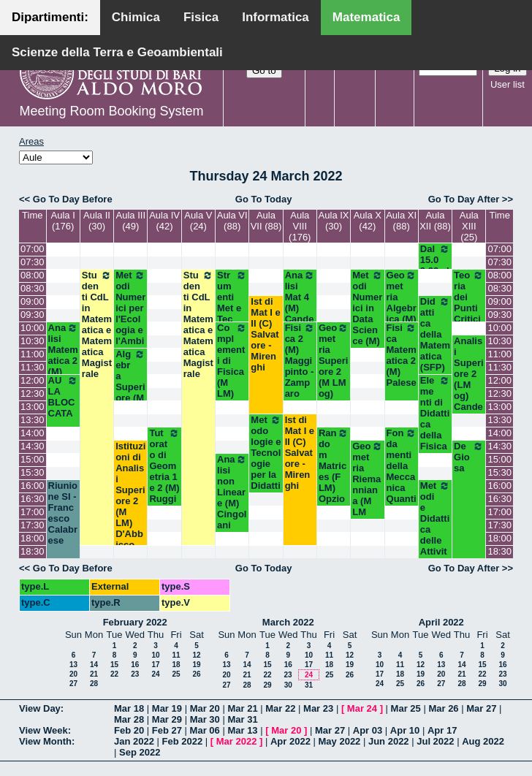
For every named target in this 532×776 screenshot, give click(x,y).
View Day (40, 708)
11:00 (33, 354)
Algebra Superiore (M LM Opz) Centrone (130, 398)
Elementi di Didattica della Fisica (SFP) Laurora (435, 430)
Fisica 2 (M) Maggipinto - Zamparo (300, 361)
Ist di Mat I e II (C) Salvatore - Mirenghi (265, 334)
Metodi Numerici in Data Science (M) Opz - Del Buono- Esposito (367, 341)
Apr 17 (442, 730)
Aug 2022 (483, 741)
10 (155, 655)
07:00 (33, 249)
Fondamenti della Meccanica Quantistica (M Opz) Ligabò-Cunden (402, 504)
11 (176, 655)
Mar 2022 (237, 741)
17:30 (33, 525)
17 (155, 665)
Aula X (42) (368, 221)
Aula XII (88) (435, 221)
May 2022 (340, 741)
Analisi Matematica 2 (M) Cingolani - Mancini (63, 372)
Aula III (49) (131, 221)
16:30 (33, 499)
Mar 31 (242, 719)
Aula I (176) (63, 221)
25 (176, 674)
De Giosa (469, 457)
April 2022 (441, 622)
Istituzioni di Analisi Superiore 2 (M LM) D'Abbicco (130, 495)
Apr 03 (368, 730)
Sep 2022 (140, 752)
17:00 (33, 512)
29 (267, 685)
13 (73, 665)
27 (73, 684)
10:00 (33, 328)
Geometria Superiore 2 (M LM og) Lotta (334, 366)
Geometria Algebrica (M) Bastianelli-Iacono (402, 319)
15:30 (33, 472)
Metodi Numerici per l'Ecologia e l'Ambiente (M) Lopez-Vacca (130, 330)
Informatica (275, 17)
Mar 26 (443, 708)
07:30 (33, 262)
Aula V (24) (198, 221)
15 (114, 665)
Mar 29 (167, 719)
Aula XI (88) (401, 221)
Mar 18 (129, 708)
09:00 (33, 301)
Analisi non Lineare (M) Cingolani (232, 492)
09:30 (33, 315)
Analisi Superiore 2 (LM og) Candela (468, 379)
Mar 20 (205, 708)
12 (196, 655)
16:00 (33, 486)
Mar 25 (406, 708)
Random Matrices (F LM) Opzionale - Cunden (334, 482)
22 (114, 674)
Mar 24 (362, 708)
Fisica (201, 17)
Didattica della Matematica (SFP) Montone (435, 345)
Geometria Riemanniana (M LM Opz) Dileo (367, 490)
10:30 (33, 341)
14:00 (33, 433)
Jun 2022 (389, 741)
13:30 (33, 420)
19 (196, 665)
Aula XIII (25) (469, 226)
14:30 (33, 446)
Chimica (136, 17)
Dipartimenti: (50, 17)
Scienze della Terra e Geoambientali (117, 52)
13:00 (33, 407)
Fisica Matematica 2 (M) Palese (402, 355)
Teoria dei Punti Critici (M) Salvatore (469, 313)
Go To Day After (464, 199)
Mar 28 (129, 719)
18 (176, 665)
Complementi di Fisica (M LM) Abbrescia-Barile (232, 377)
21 (94, 674)
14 (94, 665)
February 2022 (135, 622)
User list (508, 84)
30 (288, 685)
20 (73, 674)
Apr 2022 (290, 741)
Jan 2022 (134, 741)
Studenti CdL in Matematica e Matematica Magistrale (97, 324)
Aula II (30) (97, 221)
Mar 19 (167, 708)
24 (155, 674)
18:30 (33, 551)
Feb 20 (129, 730)
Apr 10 (405, 730)
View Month (45, 741)
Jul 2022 (435, 741)
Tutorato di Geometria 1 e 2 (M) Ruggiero (164, 471)
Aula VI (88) (232, 221)
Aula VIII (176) (300, 226)
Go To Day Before (73, 199)
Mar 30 (205, 719)
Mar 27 (481, 708)
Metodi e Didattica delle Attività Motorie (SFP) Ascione (435, 551)
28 (94, 684)
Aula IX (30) (334, 221)
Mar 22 (280, 708)
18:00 (33, 538)
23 (135, 674)
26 (196, 674)
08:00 (33, 275)
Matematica (366, 17)
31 (309, 685)
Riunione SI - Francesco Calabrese (63, 513)
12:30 (33, 393)
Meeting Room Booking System (111, 111)
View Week (43, 730)
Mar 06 (205, 730)
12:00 (33, 380)
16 (135, 665)
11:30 (33, 367)
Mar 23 (318, 708)
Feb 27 (167, 730)
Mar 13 (242, 730)
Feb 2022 (183, 741)
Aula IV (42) (164, 221)
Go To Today (264, 199)
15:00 (33, 459)
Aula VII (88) (266, 221)
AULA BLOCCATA (63, 397)
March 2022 (288, 622)
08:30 (33, 288)
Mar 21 (242, 708)
